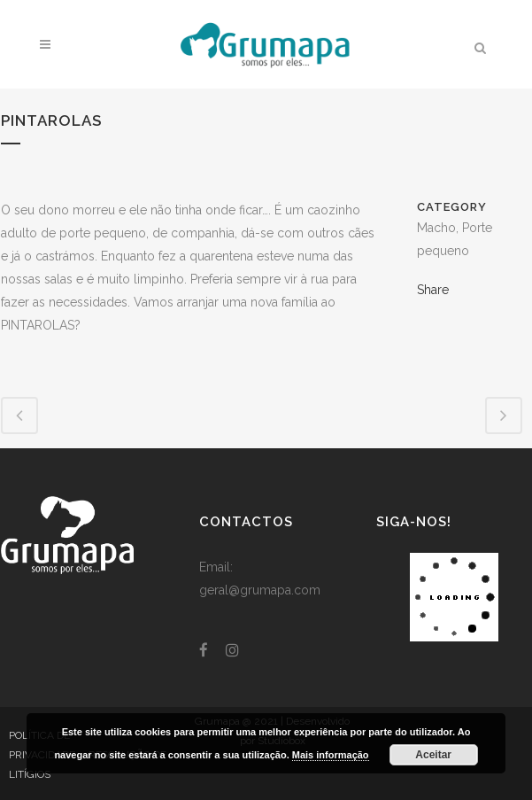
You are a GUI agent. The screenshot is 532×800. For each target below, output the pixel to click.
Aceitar (433, 755)
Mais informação (331, 755)
